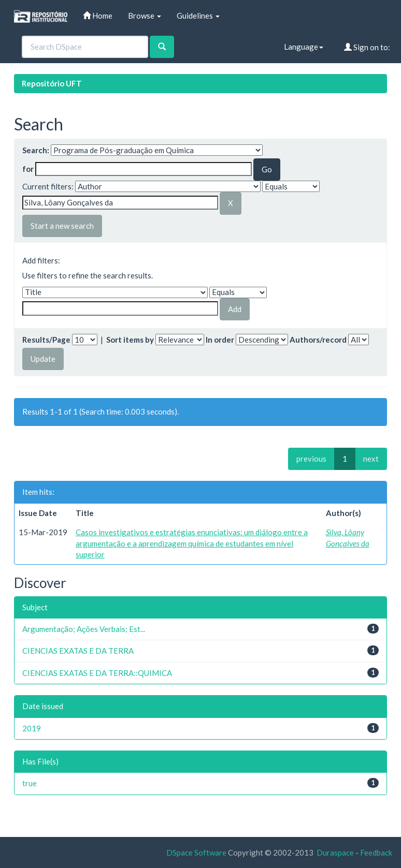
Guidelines (198, 16)
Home (98, 16)
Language (304, 47)
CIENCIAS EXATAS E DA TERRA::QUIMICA (97, 673)
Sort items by (130, 340)
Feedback (376, 852)
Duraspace (335, 852)
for (28, 169)
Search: (36, 150)
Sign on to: (367, 47)
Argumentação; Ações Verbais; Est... (84, 629)
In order (220, 340)
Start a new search (62, 226)
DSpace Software (196, 852)
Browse (145, 16)
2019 (32, 728)
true (30, 783)
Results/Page (46, 340)
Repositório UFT (52, 83)
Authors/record (318, 340)
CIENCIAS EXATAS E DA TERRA (78, 651)
